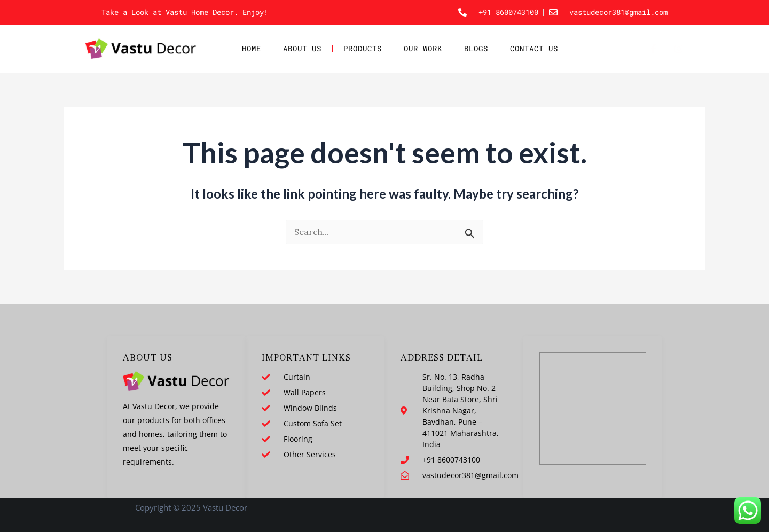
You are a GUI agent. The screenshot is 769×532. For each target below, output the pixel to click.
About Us (302, 48)
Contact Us (534, 48)
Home (252, 48)
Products (363, 48)
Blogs (476, 48)
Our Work (423, 48)
